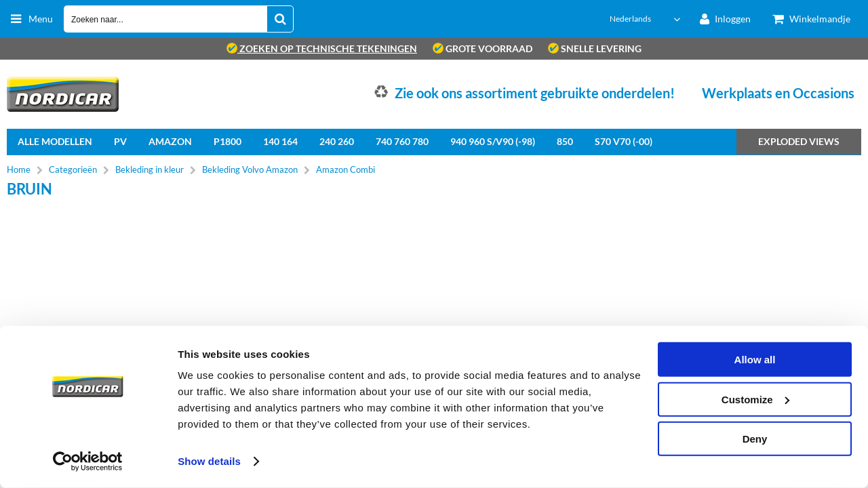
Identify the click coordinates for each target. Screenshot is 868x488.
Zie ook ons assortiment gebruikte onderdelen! (535, 93)
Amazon (170, 141)
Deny (755, 439)
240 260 (337, 141)
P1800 (228, 141)
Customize (755, 399)
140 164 (280, 141)
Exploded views (799, 141)
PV (120, 141)
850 (565, 141)
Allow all (755, 360)
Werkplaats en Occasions (778, 93)
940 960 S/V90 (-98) (493, 141)
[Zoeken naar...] (280, 19)
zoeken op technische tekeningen (322, 48)
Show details (209, 461)
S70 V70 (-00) (624, 141)
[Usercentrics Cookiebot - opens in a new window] (88, 462)
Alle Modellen (55, 141)
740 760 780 (402, 141)
